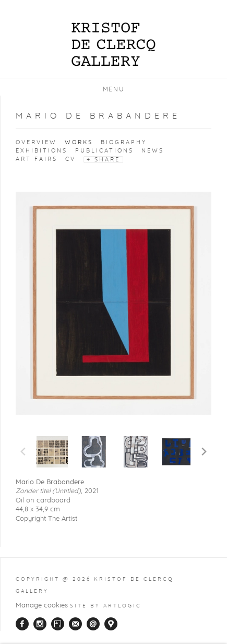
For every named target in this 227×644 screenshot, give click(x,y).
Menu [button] (113, 89)
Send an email (93, 624)
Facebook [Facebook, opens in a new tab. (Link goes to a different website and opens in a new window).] (22, 624)
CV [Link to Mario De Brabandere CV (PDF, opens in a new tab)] (70, 159)
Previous (23, 452)
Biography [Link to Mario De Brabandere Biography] (124, 142)
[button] (52, 452)
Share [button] (107, 160)
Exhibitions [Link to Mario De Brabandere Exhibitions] (41, 151)
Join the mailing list (75, 624)
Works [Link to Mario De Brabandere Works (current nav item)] (79, 142)
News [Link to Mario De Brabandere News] (153, 151)
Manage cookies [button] (42, 606)
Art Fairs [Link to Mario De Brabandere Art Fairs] (37, 159)
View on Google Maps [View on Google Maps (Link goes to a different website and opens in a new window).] (111, 624)
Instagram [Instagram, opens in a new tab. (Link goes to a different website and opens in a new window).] (40, 624)
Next (204, 452)
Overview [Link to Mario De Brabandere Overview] (36, 142)
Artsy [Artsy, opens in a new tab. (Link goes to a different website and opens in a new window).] (58, 624)
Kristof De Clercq (113, 32)
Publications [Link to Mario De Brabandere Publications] (104, 151)
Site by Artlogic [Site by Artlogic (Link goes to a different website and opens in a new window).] (106, 606)
